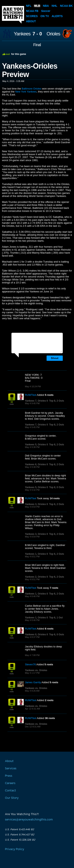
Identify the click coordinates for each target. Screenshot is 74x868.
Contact (10, 791)
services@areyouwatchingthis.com (29, 820)
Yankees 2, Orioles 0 (37, 577)
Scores (32, 16)
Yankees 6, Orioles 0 (37, 464)
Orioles (53, 34)
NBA (46, 6)
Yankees (22, 34)
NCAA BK (66, 6)
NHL (55, 6)
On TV (45, 16)
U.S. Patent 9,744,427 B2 (20, 835)
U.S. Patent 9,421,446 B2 (19, 829)
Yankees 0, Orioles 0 (37, 634)
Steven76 (30, 664)
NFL (29, 6)
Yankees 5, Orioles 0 (37, 445)
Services (11, 769)
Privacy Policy (15, 849)
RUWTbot (31, 395)
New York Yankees (26, 92)
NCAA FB (32, 11)
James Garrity (33, 682)
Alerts (57, 16)
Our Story (12, 798)
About (31, 21)
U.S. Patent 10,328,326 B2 (20, 840)
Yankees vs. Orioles (36, 670)
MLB (37, 6)
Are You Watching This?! (13, 15)
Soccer (46, 11)
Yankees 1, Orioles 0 (37, 554)
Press (9, 776)
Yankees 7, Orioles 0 (37, 401)
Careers (10, 783)
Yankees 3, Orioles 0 (37, 504)
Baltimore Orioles (32, 89)
